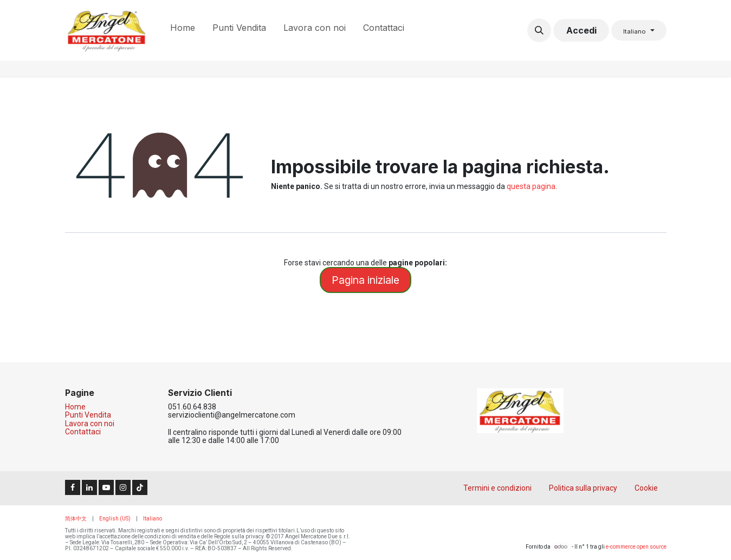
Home (75, 407)
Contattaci (83, 432)
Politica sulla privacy (583, 488)
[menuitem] (183, 30)
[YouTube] (106, 487)
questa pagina (531, 186)
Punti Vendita (88, 415)
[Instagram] (123, 487)
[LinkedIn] (89, 487)
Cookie (646, 488)
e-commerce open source (636, 547)
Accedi (581, 30)
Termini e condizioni (497, 488)
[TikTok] (140, 487)
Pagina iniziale (365, 280)
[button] (539, 30)
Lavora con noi (90, 424)
